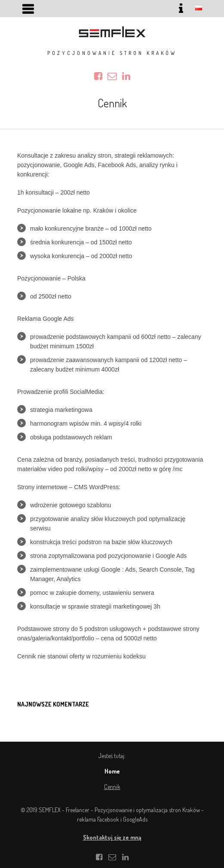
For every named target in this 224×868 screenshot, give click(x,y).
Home (112, 771)
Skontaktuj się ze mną (112, 837)
